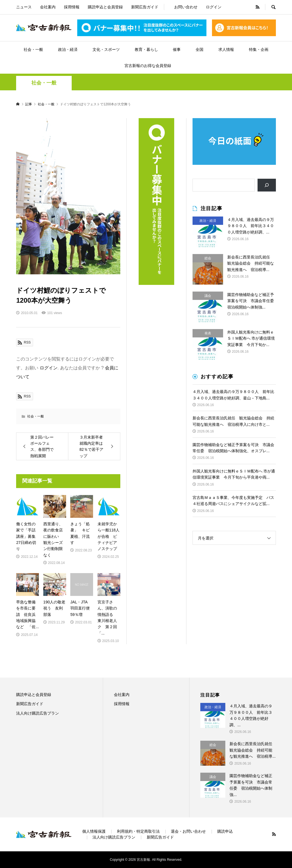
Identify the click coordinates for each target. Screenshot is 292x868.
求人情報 (226, 49)
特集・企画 (259, 49)
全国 (199, 49)
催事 (177, 49)
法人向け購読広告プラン (38, 713)
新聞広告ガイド (145, 7)
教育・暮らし (146, 49)
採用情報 (72, 7)
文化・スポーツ (106, 49)
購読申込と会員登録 (105, 7)
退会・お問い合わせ (188, 831)
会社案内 (48, 7)
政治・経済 (68, 49)
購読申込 (225, 831)
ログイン (214, 7)
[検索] (267, 185)
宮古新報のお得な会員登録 (148, 66)
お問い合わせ (186, 7)
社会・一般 (33, 49)
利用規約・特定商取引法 (138, 831)
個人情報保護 (94, 831)
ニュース (24, 7)
